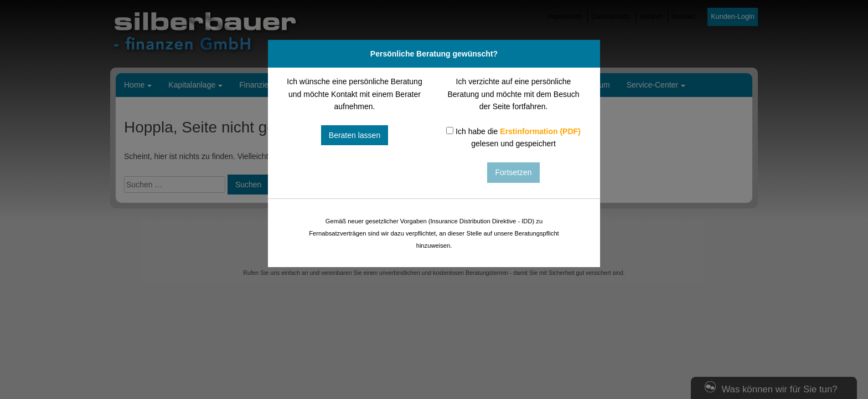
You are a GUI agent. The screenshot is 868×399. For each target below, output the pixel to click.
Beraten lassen (355, 135)
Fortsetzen (513, 172)
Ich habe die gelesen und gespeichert (513, 137)
